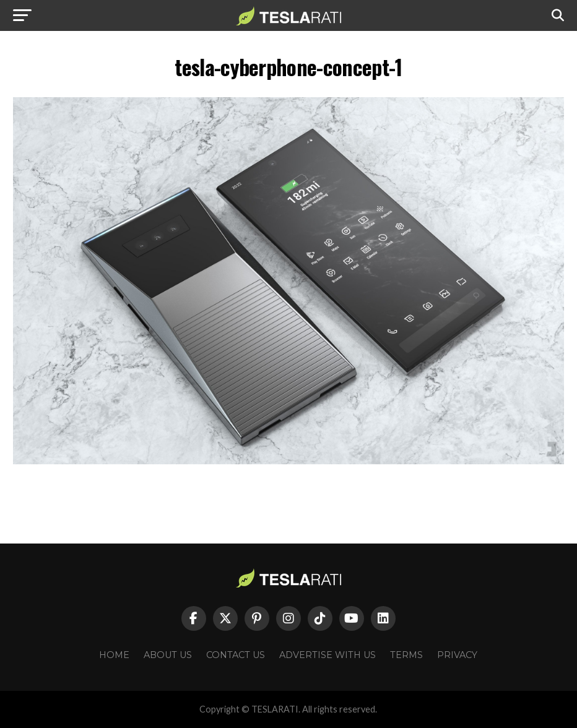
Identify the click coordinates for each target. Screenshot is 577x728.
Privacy (457, 655)
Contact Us (236, 655)
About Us (168, 655)
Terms (406, 655)
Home (114, 655)
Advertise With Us (328, 655)
